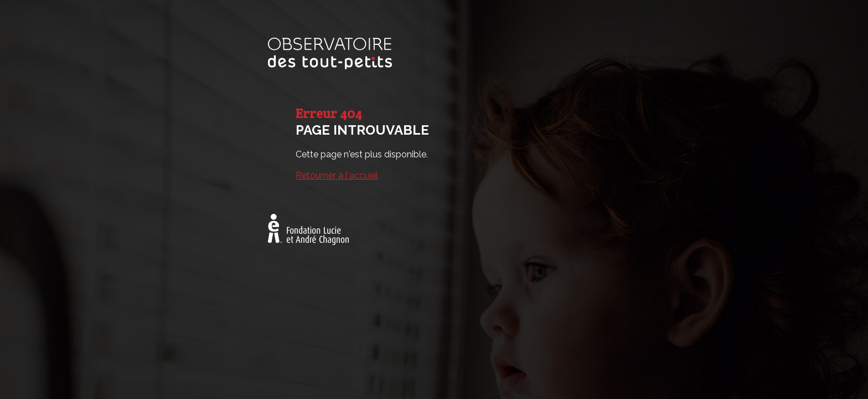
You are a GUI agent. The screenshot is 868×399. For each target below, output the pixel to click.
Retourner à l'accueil (337, 175)
